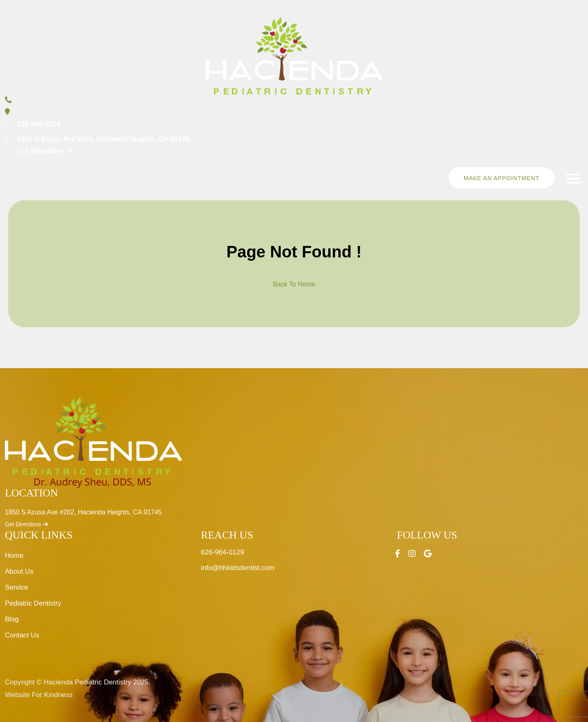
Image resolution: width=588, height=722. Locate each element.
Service (17, 587)
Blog (12, 619)
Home (14, 555)
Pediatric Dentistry (33, 603)
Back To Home (294, 284)
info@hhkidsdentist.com (238, 568)
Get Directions (26, 524)
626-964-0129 (39, 124)
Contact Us (22, 635)
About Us (19, 571)
